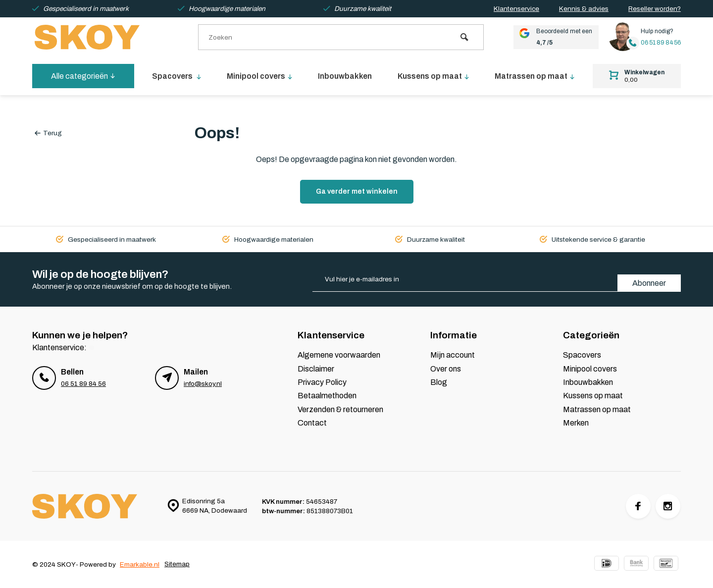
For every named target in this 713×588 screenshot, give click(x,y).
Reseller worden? (655, 9)
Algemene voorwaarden (339, 355)
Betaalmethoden (327, 396)
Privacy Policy (322, 382)
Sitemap (177, 564)
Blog (439, 382)
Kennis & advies (584, 9)
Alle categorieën (83, 76)
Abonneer (649, 283)
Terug (48, 133)
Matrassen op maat (535, 76)
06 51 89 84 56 (660, 43)
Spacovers (177, 76)
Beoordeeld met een (552, 37)
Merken (576, 423)
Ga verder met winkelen (357, 191)
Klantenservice (516, 9)
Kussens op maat (433, 76)
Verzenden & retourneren (340, 409)
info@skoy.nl (203, 384)
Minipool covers (260, 76)
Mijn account (453, 355)
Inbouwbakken (345, 76)
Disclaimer (316, 369)
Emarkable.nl (140, 564)
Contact (312, 423)
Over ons (446, 369)
